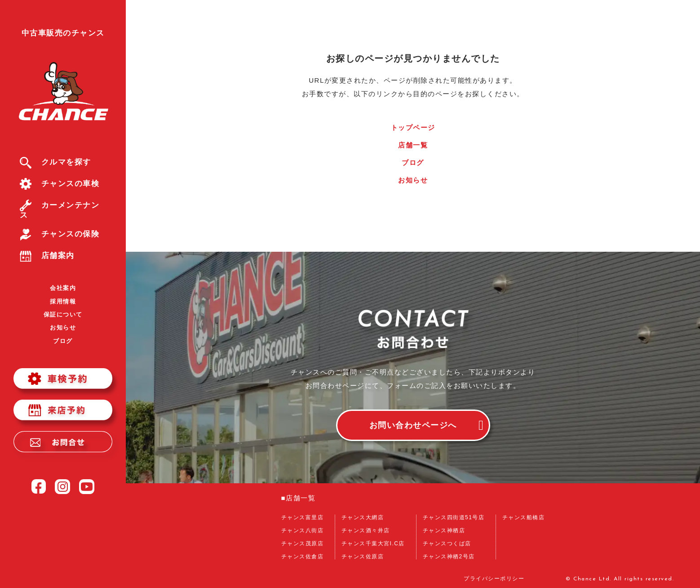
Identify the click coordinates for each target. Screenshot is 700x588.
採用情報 (63, 301)
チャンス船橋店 (524, 517)
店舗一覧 (413, 145)
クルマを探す (55, 162)
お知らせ (63, 327)
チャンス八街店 (303, 530)
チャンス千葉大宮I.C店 (373, 543)
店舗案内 (47, 256)
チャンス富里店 (303, 517)
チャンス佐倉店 (303, 557)
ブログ (63, 341)
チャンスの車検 (60, 184)
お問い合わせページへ (413, 425)
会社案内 (63, 288)
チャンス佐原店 (363, 557)
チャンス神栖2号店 (449, 557)
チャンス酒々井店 (366, 530)
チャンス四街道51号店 (454, 517)
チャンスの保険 (60, 234)
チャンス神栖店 (444, 530)
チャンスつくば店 (447, 543)
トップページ (413, 127)
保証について (63, 314)
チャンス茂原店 (303, 543)
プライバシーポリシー (494, 579)
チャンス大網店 (363, 517)
